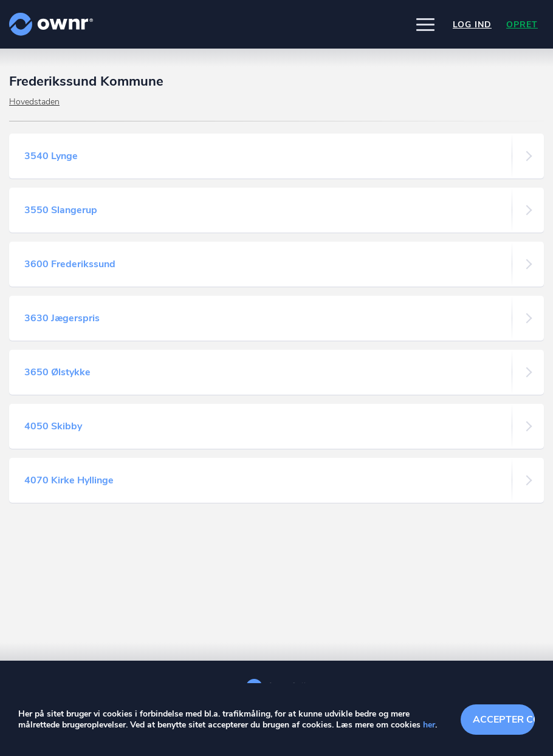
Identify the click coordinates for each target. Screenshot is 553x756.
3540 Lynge (51, 156)
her (429, 725)
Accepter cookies (504, 720)
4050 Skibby (53, 426)
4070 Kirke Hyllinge (69, 480)
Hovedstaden (34, 102)
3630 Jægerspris (62, 318)
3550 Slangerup (61, 210)
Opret (522, 25)
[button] (425, 24)
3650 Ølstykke (57, 372)
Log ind (472, 25)
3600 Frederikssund (70, 264)
